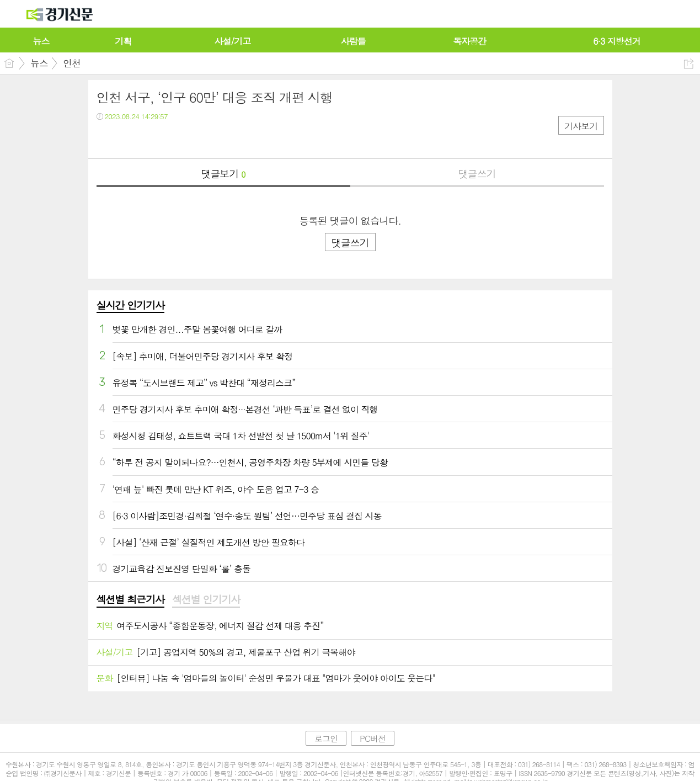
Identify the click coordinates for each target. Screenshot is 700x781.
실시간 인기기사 (130, 305)
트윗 (128, 139)
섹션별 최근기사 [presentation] (130, 599)
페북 (106, 139)
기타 (172, 139)
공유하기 (689, 64)
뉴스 (39, 63)
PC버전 (373, 738)
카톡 (150, 139)
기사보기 (581, 126)
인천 (72, 63)
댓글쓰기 (477, 174)
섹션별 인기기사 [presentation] (206, 599)
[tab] (130, 600)
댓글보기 (223, 174)
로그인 (326, 738)
